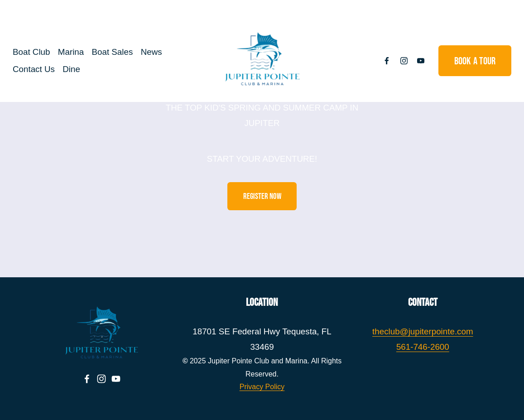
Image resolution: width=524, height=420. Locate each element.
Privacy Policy (262, 387)
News (160, 52)
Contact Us (42, 69)
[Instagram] (395, 61)
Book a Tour (466, 61)
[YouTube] (413, 61)
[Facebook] (379, 61)
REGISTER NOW (262, 196)
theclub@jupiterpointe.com (423, 331)
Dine (79, 69)
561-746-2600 (423, 347)
